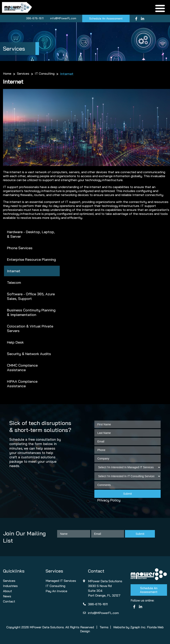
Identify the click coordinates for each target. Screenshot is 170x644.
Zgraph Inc (138, 627)
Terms (104, 627)
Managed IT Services (61, 581)
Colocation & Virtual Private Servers (30, 328)
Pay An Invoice (56, 591)
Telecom (14, 282)
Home (7, 73)
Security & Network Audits (29, 354)
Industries (10, 586)
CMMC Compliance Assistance (22, 368)
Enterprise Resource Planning (31, 259)
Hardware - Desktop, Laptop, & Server (31, 234)
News (7, 596)
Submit (128, 494)
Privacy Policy (109, 500)
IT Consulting (45, 73)
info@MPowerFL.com (63, 18)
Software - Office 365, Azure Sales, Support (31, 296)
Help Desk (15, 342)
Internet (14, 271)
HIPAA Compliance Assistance (22, 384)
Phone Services (20, 248)
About (7, 591)
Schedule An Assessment (106, 18)
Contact (9, 601)
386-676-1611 (35, 18)
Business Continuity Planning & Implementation (31, 312)
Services (23, 73)
